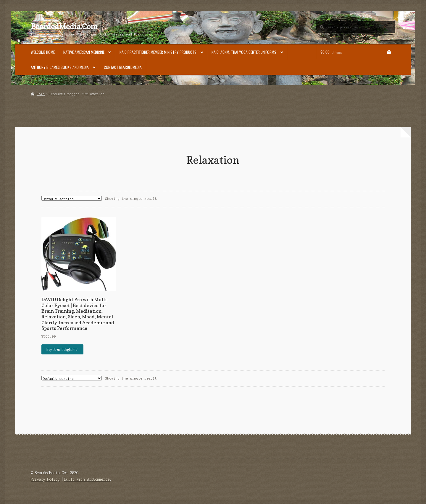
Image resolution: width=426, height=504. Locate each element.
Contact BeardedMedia (123, 67)
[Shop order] (72, 198)
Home (41, 94)
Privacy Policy (45, 479)
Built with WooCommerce (87, 479)
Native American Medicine (84, 52)
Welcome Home (43, 52)
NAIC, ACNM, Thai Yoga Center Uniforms (244, 52)
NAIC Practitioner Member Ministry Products (158, 52)
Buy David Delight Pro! (62, 349)
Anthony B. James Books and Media (60, 67)
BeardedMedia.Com (64, 27)
